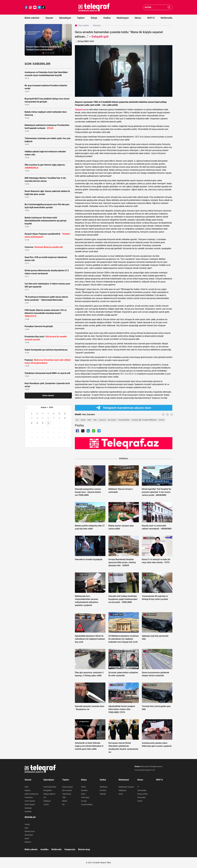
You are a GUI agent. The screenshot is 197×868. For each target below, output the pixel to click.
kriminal (162, 420)
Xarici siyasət (30, 801)
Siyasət (49, 18)
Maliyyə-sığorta (49, 794)
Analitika (28, 812)
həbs (95, 420)
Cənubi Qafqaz (87, 804)
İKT (45, 797)
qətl (77, 420)
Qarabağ (28, 808)
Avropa (84, 801)
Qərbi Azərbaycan (31, 794)
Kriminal (103, 790)
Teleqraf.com (80, 110)
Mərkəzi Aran (30, 831)
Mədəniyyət (123, 18)
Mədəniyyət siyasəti (126, 787)
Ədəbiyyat (123, 790)
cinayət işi (102, 420)
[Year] (53, 407)
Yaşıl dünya (67, 794)
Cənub (27, 824)
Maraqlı (103, 794)
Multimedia (167, 18)
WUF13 (151, 18)
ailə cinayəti (112, 420)
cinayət (83, 420)
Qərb (26, 828)
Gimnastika (142, 790)
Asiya (83, 794)
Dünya (94, 18)
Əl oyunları (141, 797)
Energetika (48, 790)
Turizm (46, 804)
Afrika (83, 787)
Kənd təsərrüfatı (50, 787)
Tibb (64, 797)
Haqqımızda (70, 849)
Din (63, 804)
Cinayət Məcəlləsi (124, 420)
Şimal (27, 838)
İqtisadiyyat (65, 18)
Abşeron (28, 842)
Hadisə (107, 18)
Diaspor (28, 790)
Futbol (140, 801)
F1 (138, 787)
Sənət (121, 794)
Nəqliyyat (47, 801)
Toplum (81, 18)
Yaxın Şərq (85, 797)
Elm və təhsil (67, 790)
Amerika (84, 790)
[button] (43, 53)
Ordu (27, 787)
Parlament (29, 797)
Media (65, 801)
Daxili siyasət (30, 804)
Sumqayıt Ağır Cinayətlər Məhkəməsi (144, 420)
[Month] (44, 407)
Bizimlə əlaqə (84, 849)
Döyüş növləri (143, 794)
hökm (89, 420)
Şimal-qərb (29, 835)
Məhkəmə (104, 787)
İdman (138, 18)
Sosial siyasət (67, 787)
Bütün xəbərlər (32, 18)
